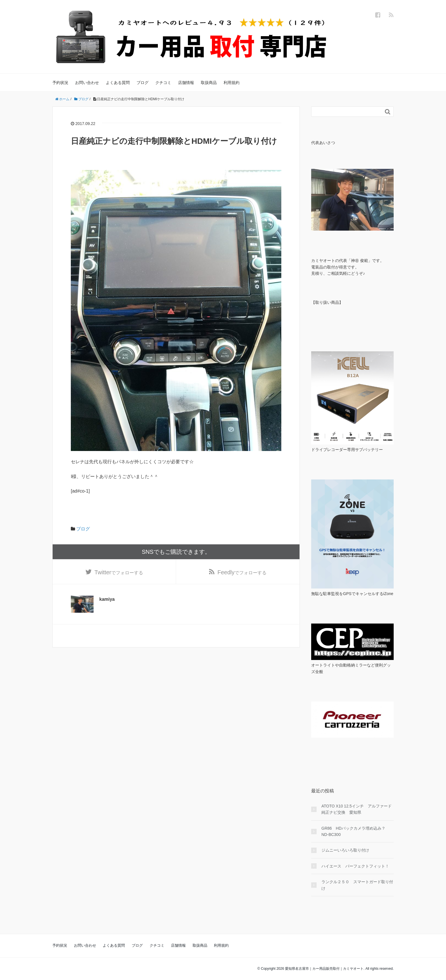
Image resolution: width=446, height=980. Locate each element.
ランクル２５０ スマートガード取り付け (357, 885)
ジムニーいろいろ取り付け (345, 850)
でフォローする (119, 572)
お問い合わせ (87, 83)
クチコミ (163, 83)
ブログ (143, 83)
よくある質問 (118, 83)
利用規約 (232, 83)
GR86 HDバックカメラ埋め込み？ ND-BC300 (355, 831)
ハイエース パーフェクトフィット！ (355, 866)
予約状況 (60, 83)
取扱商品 (209, 83)
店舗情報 (186, 83)
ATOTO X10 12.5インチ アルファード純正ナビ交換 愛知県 (357, 809)
